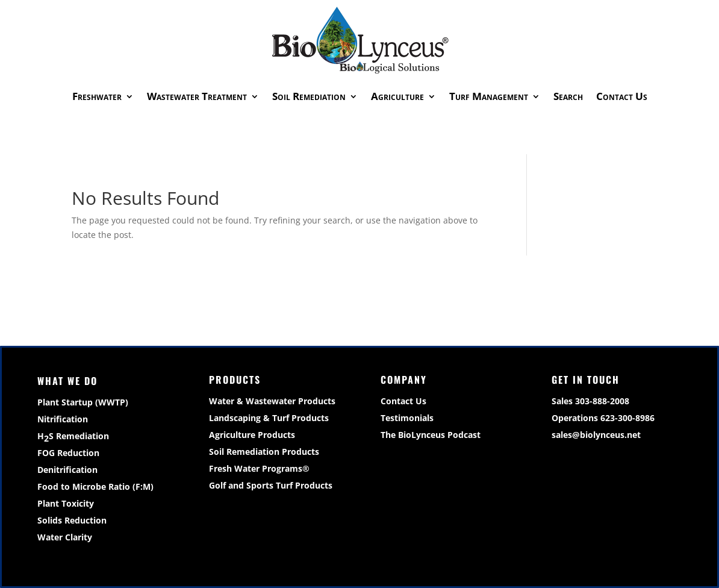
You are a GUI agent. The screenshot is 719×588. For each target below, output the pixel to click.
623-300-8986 (627, 418)
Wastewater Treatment (197, 96)
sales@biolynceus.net (596, 435)
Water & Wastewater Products (272, 401)
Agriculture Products (252, 435)
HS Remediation (73, 437)
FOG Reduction (68, 453)
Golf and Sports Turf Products (271, 485)
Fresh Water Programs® (259, 468)
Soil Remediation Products (264, 452)
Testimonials (407, 418)
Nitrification (63, 419)
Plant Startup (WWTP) (83, 402)
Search (568, 96)
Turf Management (489, 96)
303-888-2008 (602, 401)
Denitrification (67, 470)
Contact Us (622, 96)
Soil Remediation (309, 96)
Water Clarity (65, 537)
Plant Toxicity (66, 503)
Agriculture (397, 96)
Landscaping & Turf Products (269, 418)
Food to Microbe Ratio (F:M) (95, 486)
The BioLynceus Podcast (431, 435)
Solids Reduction (72, 520)
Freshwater (97, 96)
